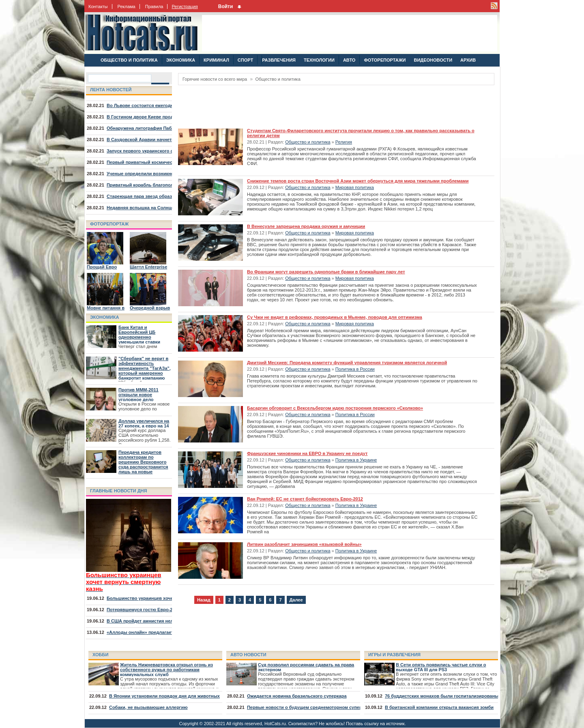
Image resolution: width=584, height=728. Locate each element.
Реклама (127, 6)
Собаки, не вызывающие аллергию (148, 707)
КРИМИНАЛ (216, 60)
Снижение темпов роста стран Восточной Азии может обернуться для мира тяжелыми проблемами (358, 181)
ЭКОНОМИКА (181, 60)
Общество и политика (278, 79)
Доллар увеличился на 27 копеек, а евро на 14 (144, 423)
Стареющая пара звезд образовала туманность (159, 196)
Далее (296, 600)
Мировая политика (355, 187)
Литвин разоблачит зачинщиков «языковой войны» (304, 544)
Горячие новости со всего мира (215, 79)
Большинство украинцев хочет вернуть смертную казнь (169, 598)
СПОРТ (245, 60)
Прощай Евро (102, 267)
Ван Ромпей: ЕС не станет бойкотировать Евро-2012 (305, 499)
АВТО (349, 60)
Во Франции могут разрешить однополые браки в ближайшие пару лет (326, 272)
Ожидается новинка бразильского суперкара (297, 696)
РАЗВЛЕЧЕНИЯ (279, 60)
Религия (344, 142)
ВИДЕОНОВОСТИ (433, 60)
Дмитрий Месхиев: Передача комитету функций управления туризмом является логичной (347, 363)
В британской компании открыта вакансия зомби (439, 707)
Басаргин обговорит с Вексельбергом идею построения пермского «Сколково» (335, 408)
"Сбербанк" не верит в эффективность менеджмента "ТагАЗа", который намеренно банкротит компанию (145, 368)
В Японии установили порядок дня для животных (164, 696)
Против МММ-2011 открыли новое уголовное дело (138, 395)
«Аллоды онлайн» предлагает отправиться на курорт (166, 632)
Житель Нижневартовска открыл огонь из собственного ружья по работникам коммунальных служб (166, 670)
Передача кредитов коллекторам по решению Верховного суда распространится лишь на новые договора (143, 464)
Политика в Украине (356, 460)
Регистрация (185, 6)
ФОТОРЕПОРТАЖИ (385, 60)
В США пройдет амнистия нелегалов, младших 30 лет (166, 621)
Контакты (98, 6)
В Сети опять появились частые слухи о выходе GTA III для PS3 (441, 667)
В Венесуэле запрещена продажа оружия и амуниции (306, 226)
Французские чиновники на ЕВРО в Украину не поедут (307, 453)
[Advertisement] (350, 33)
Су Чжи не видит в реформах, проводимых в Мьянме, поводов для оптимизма (335, 317)
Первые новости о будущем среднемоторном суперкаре (309, 707)
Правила (154, 6)
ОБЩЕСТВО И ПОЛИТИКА (129, 60)
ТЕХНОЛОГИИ (319, 60)
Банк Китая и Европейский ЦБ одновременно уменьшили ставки (139, 335)
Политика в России (355, 369)
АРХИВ (468, 60)
